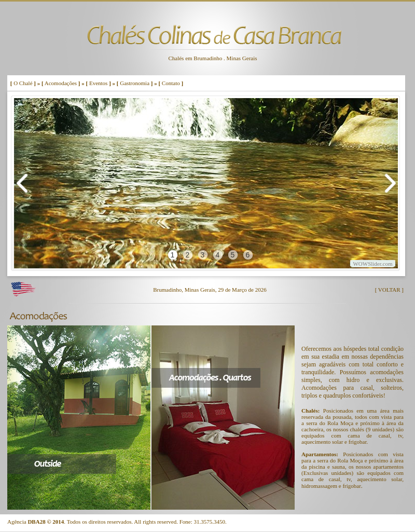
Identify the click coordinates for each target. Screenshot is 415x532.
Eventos (98, 83)
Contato (171, 83)
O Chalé (23, 83)
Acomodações (61, 83)
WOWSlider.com (372, 264)
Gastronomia (135, 83)
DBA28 (36, 522)
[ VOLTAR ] (389, 290)
